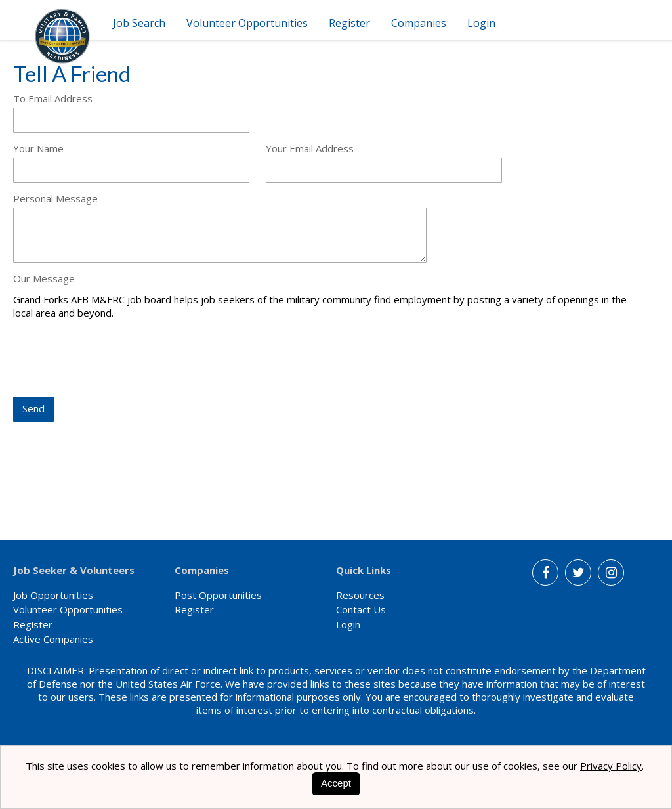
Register (349, 23)
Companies (419, 23)
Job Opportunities (53, 595)
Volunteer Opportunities (247, 23)
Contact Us (361, 609)
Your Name (38, 148)
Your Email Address (310, 148)
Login (481, 23)
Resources (360, 595)
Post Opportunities (218, 595)
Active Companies (53, 639)
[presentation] (113, 359)
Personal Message (55, 198)
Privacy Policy (611, 766)
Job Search (139, 23)
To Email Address (53, 98)
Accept (336, 783)
